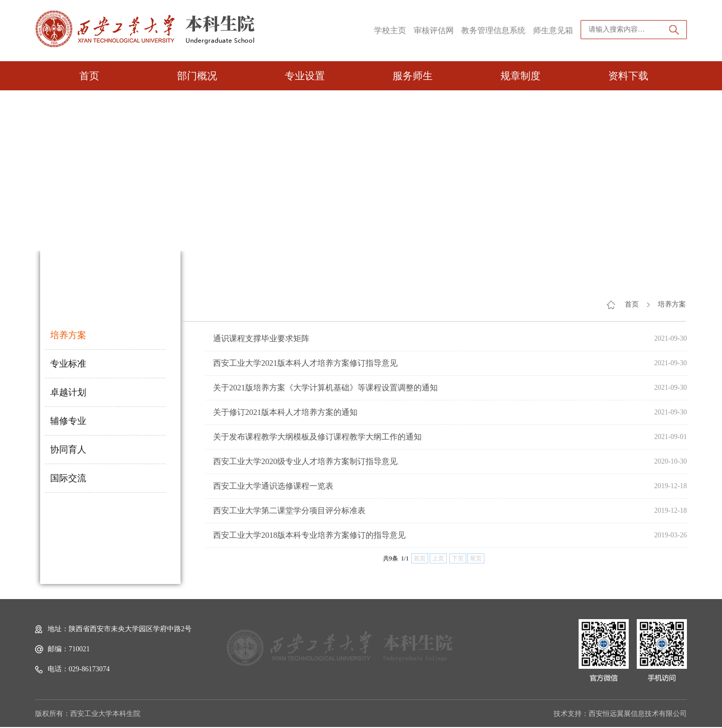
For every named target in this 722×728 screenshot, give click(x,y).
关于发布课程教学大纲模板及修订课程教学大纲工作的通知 (317, 437)
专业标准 (68, 364)
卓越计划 (68, 392)
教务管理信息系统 (493, 30)
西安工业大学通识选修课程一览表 (273, 486)
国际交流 (68, 478)
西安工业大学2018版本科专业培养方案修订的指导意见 (309, 535)
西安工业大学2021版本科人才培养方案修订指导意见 (305, 363)
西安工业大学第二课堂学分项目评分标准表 (289, 511)
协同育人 (68, 450)
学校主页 (390, 30)
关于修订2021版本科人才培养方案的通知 (285, 412)
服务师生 (413, 76)
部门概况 (197, 76)
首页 (89, 76)
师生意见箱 (553, 30)
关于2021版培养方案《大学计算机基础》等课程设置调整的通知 (325, 388)
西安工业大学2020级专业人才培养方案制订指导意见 (305, 461)
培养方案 (68, 335)
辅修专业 (68, 421)
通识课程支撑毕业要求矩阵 (261, 338)
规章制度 (520, 76)
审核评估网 (434, 30)
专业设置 (305, 76)
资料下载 (628, 76)
